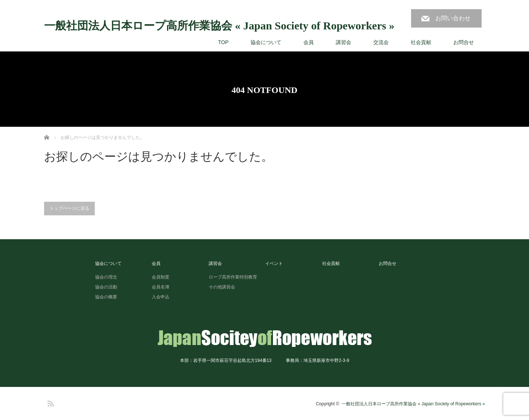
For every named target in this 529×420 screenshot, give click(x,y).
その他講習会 (222, 287)
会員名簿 (161, 287)
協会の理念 (106, 277)
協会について (266, 42)
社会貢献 (421, 42)
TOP (223, 42)
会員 (309, 42)
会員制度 (161, 277)
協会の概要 (106, 297)
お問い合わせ (453, 18)
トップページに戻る (69, 208)
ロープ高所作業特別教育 (233, 277)
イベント (274, 263)
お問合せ (464, 42)
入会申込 (161, 297)
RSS (50, 402)
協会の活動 (106, 287)
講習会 (343, 42)
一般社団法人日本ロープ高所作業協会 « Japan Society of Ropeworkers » (219, 26)
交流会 (381, 42)
